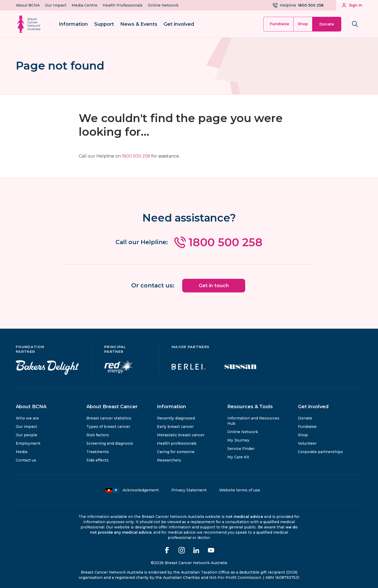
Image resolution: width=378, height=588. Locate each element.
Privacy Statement (189, 489)
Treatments (98, 450)
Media (22, 450)
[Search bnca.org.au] (355, 24)
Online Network (163, 5)
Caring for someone (176, 450)
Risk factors (98, 434)
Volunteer (307, 442)
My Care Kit (238, 456)
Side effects (98, 459)
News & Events (139, 24)
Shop (303, 24)
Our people (27, 434)
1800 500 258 (136, 156)
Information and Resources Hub (253, 419)
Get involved (179, 24)
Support (104, 24)
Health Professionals (123, 5)
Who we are (27, 417)
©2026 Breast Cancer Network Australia (189, 561)
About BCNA (28, 5)
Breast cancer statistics (109, 417)
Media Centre (85, 5)
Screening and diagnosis (110, 442)
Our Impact (56, 5)
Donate (327, 24)
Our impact (26, 425)
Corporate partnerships (320, 450)
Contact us (26, 459)
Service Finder (241, 447)
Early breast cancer (175, 425)
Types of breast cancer (108, 425)
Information (73, 24)
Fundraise (279, 24)
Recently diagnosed (176, 417)
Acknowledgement (132, 489)
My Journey (238, 439)
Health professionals (177, 442)
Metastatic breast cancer (181, 434)
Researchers (169, 459)
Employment (28, 442)
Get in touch (214, 284)
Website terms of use (240, 489)
